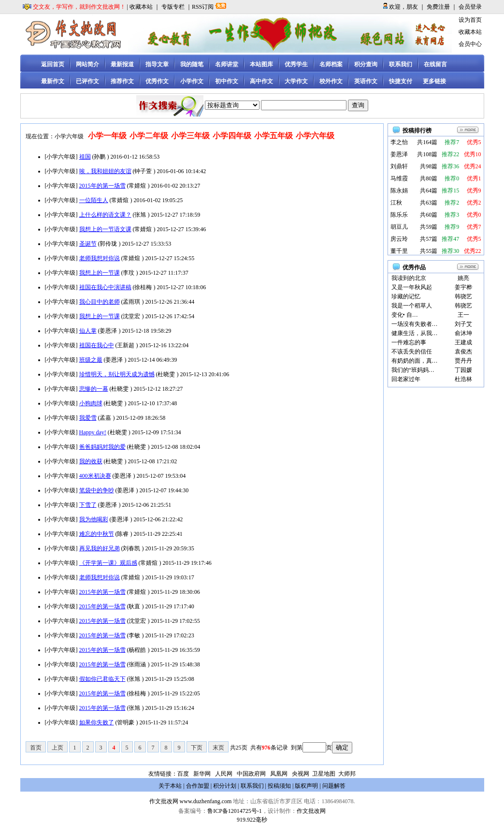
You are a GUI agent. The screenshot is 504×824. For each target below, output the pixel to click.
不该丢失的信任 (412, 352)
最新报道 (122, 64)
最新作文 (53, 81)
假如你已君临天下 (102, 679)
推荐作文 (122, 81)
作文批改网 (164, 801)
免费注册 (438, 7)
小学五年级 (274, 136)
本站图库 (261, 64)
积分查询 (366, 64)
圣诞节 (88, 244)
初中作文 (227, 81)
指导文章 (157, 64)
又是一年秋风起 (412, 287)
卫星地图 (324, 774)
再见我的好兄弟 (100, 548)
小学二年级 (149, 136)
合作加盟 (198, 786)
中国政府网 (251, 774)
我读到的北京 (409, 278)
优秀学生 (296, 64)
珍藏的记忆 (406, 296)
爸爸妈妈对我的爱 (102, 447)
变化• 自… (405, 315)
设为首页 (470, 20)
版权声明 (306, 786)
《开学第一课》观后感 (108, 563)
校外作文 (331, 81)
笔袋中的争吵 (97, 490)
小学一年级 (107, 136)
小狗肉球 (91, 403)
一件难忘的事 (409, 342)
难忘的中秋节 (97, 534)
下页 (197, 748)
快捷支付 (401, 81)
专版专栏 (173, 7)
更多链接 (434, 81)
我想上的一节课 (100, 273)
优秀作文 (157, 81)
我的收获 (91, 461)
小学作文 (192, 81)
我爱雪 (88, 418)
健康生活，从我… (415, 333)
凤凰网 (279, 774)
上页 (58, 748)
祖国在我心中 (97, 345)
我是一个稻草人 (412, 306)
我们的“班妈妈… (413, 370)
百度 (183, 774)
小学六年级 (315, 136)
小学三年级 (190, 136)
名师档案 (331, 64)
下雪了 (88, 505)
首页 (36, 748)
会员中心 (470, 44)
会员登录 (470, 7)
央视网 (301, 774)
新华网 (202, 774)
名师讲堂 (227, 64)
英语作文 (366, 81)
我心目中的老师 (100, 302)
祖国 (85, 157)
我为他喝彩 (94, 519)
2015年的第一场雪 (102, 186)
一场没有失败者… (415, 324)
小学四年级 (232, 136)
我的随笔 (192, 64)
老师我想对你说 (100, 258)
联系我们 (401, 64)
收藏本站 (141, 7)
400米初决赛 (95, 476)
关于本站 (170, 786)
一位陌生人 (94, 200)
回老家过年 (406, 379)
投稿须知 (279, 786)
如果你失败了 (97, 722)
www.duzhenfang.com (206, 801)
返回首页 (53, 64)
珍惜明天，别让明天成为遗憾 (117, 374)
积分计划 (225, 786)
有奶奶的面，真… (415, 361)
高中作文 (261, 81)
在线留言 (435, 64)
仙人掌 (88, 331)
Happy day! (93, 432)
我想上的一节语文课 (105, 229)
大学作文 (296, 81)
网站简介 (87, 64)
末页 (218, 748)
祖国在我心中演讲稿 (105, 287)
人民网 (224, 774)
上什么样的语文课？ (105, 215)
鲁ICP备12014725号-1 (235, 811)
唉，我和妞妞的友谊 (105, 171)
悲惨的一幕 (94, 389)
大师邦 (346, 774)
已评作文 (87, 81)
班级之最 (91, 360)
